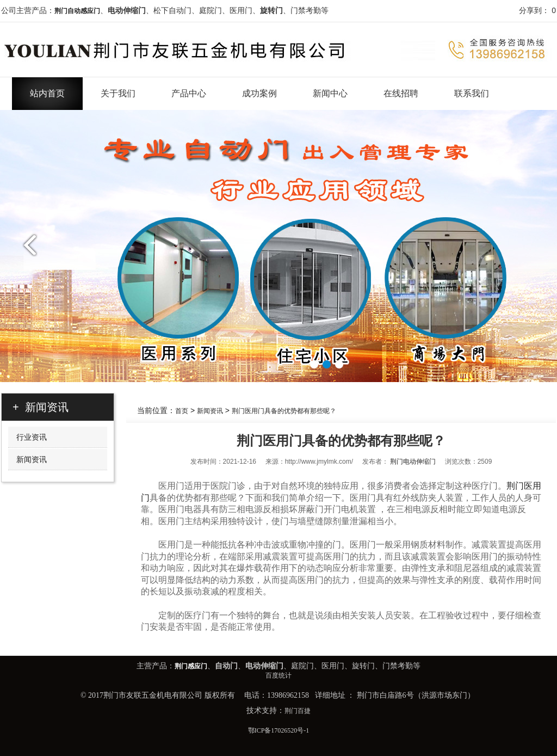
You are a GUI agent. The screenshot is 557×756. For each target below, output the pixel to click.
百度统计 (278, 675)
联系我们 (472, 93)
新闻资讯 (210, 411)
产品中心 (189, 93)
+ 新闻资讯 (41, 407)
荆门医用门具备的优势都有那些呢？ (284, 411)
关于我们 (118, 93)
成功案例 (259, 93)
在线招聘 (401, 93)
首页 (182, 411)
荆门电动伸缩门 (413, 462)
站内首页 (47, 93)
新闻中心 (330, 93)
